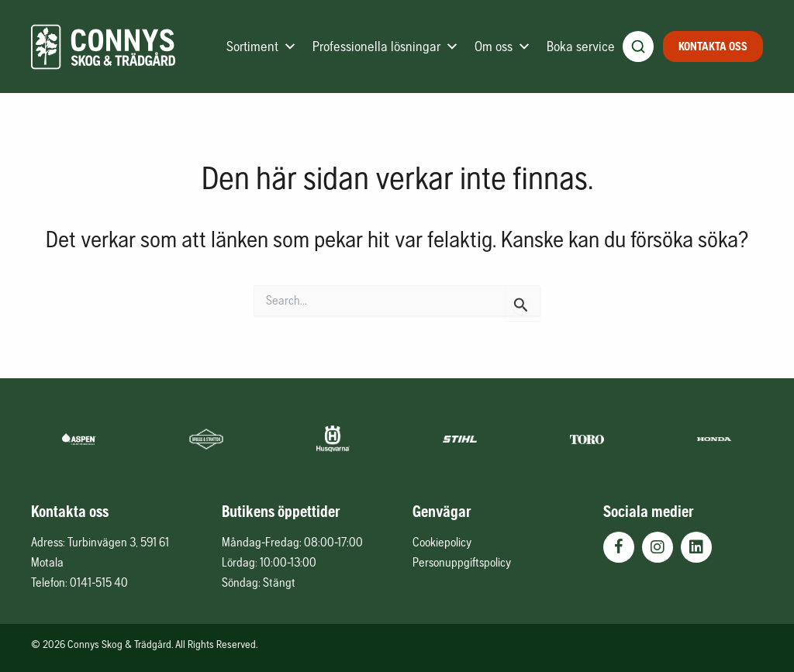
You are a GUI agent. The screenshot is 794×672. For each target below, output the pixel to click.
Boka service (581, 46)
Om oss (503, 47)
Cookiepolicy (442, 542)
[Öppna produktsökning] (638, 47)
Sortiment (262, 47)
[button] (619, 547)
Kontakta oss (713, 46)
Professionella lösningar (386, 47)
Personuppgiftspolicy (462, 562)
